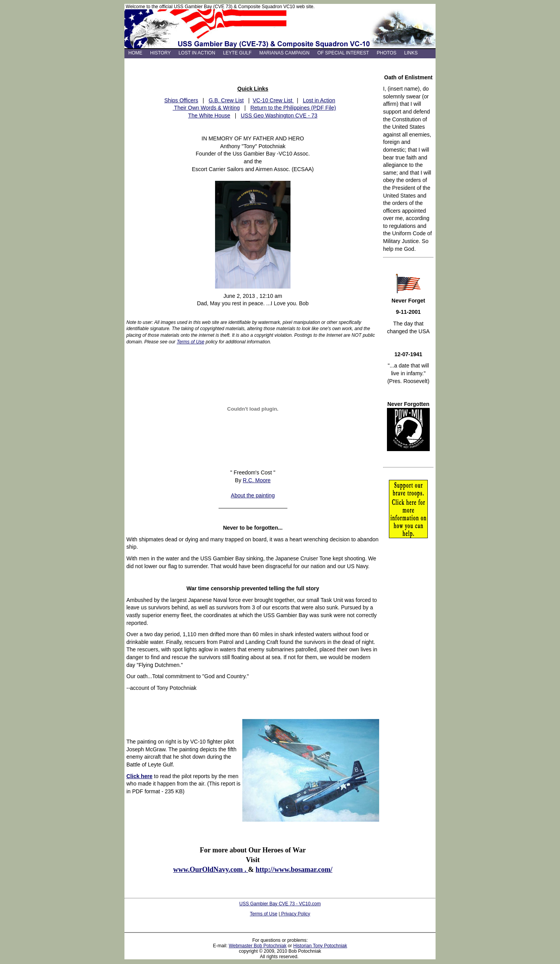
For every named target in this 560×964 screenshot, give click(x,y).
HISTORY (160, 53)
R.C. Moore (257, 480)
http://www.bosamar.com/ (294, 870)
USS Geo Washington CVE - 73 (279, 115)
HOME (135, 53)
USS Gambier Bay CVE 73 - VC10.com (280, 904)
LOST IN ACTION (197, 53)
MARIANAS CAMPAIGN (284, 53)
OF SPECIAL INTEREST (343, 53)
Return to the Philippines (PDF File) (293, 108)
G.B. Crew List (226, 100)
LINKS (411, 53)
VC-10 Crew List (273, 100)
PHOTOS (387, 53)
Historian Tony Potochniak (320, 946)
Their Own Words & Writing (206, 108)
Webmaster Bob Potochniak (258, 946)
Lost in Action (319, 100)
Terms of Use (190, 342)
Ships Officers (181, 100)
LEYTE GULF (237, 53)
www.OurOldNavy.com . (211, 870)
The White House (209, 115)
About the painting (253, 495)
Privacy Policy (295, 914)
